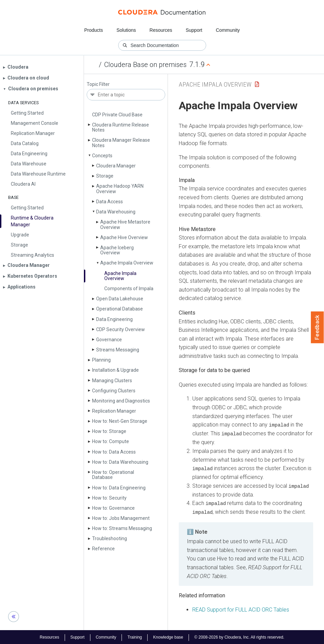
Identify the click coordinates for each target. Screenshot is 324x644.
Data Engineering (114, 319)
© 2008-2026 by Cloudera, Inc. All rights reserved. (239, 637)
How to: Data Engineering (119, 488)
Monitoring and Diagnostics (121, 401)
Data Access (110, 202)
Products (94, 30)
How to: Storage (109, 431)
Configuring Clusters (114, 391)
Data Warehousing (116, 212)
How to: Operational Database (113, 475)
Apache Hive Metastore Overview (125, 224)
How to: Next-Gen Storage (120, 421)
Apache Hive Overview (124, 237)
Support (194, 30)
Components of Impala (129, 289)
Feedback (317, 327)
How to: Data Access (114, 452)
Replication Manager (114, 411)
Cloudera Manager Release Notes (121, 143)
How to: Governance (113, 508)
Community (228, 30)
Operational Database (120, 309)
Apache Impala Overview (127, 263)
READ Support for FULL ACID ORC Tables (241, 609)
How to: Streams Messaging (122, 528)
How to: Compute (111, 441)
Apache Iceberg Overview (117, 250)
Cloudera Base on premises (145, 65)
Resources (161, 30)
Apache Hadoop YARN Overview (120, 189)
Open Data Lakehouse (120, 299)
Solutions (126, 30)
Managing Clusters (112, 381)
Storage (105, 176)
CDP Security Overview (121, 329)
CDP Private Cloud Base (117, 115)
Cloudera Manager (116, 166)
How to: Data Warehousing (120, 462)
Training (135, 637)
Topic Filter (98, 84)
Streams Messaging (118, 350)
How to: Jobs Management (121, 518)
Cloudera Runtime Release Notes (121, 127)
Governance (109, 340)
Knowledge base (168, 637)
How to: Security (109, 498)
